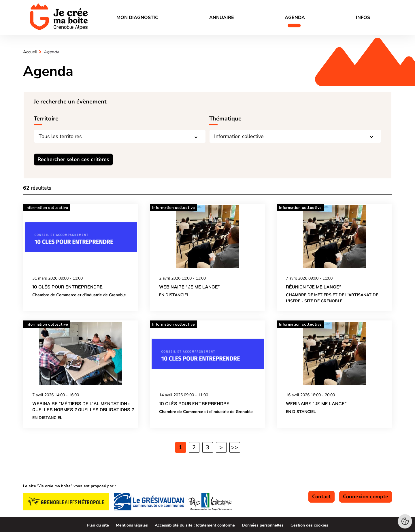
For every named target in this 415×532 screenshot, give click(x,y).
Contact (321, 497)
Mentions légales (132, 525)
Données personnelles (263, 525)
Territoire (46, 119)
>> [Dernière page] (235, 447)
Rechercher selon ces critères (73, 159)
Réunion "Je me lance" (314, 287)
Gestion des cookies (309, 525)
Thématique (225, 119)
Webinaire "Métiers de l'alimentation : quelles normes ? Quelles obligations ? (83, 406)
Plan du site (98, 525)
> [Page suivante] (221, 447)
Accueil (30, 52)
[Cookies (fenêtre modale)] (405, 522)
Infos (363, 18)
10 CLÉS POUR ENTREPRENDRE (67, 287)
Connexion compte (366, 497)
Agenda (295, 18)
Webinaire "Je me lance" (189, 287)
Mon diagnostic (137, 18)
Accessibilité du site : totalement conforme (195, 525)
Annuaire (222, 18)
